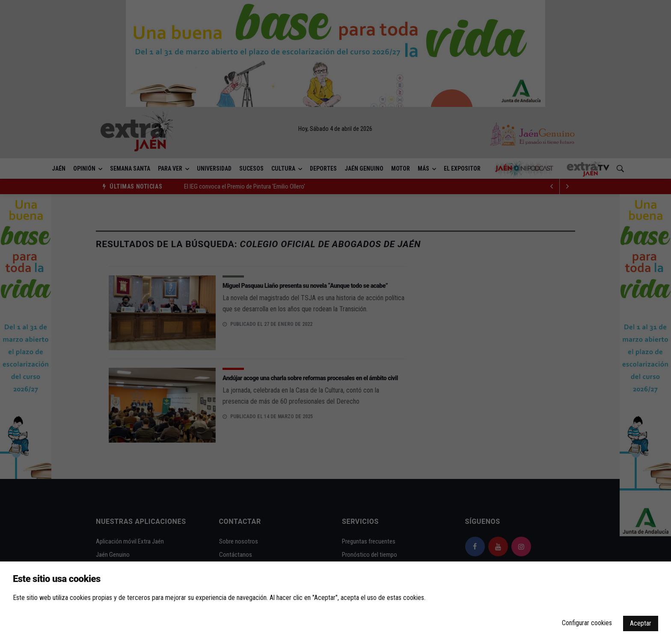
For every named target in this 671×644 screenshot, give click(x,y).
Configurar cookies (587, 623)
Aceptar (641, 623)
